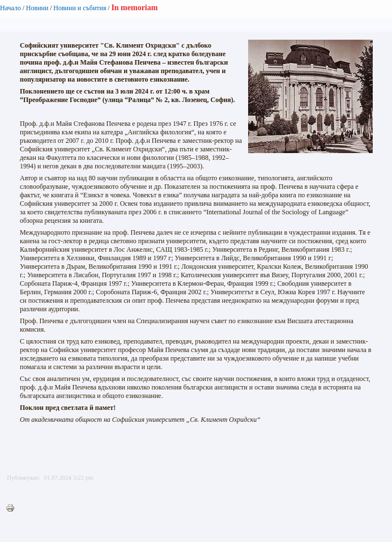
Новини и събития (80, 8)
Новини (37, 8)
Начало (10, 8)
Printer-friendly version (13, 509)
